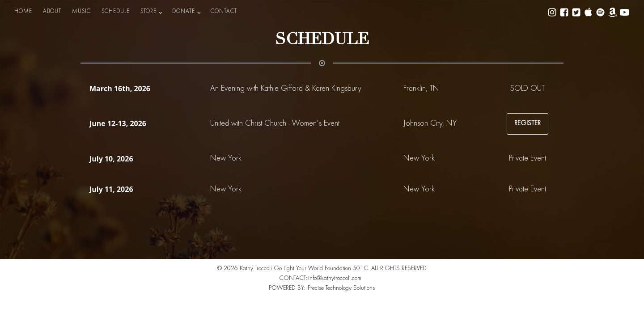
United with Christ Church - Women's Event (275, 124)
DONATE (184, 12)
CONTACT (224, 12)
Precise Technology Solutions (341, 288)
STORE (148, 12)
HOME (23, 12)
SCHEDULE (116, 12)
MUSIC (81, 12)
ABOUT (52, 12)
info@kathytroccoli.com (335, 279)
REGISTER (527, 123)
